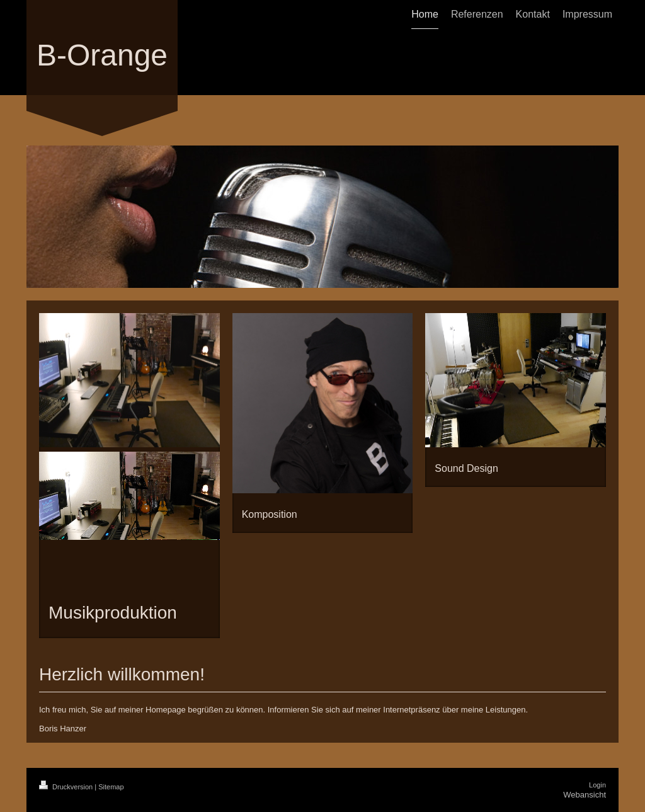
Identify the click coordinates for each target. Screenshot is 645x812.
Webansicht (585, 795)
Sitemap (111, 787)
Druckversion (67, 787)
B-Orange (102, 55)
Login (597, 785)
